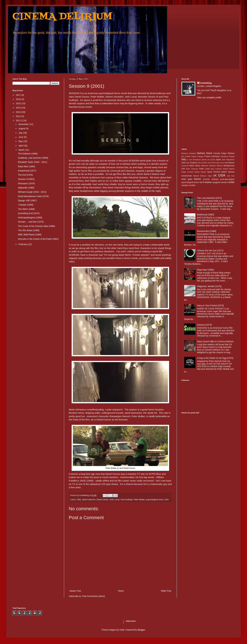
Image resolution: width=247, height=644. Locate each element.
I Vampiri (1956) (26, 205)
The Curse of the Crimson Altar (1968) (37, 226)
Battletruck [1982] (205, 215)
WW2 (184, 179)
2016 (19, 99)
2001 (79, 500)
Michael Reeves (216, 166)
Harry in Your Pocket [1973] (210, 306)
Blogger (141, 630)
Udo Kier (231, 176)
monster (206, 179)
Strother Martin (220, 172)
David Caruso (102, 500)
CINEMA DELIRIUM (62, 17)
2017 (19, 95)
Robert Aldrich (229, 169)
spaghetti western (220, 182)
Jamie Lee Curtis (208, 160)
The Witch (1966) (26, 209)
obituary (215, 179)
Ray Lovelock (216, 169)
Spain (210, 172)
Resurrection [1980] (207, 231)
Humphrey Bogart (227, 156)
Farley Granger (198, 156)
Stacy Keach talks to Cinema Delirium (215, 341)
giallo (190, 179)
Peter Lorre (204, 169)
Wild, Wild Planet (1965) (30, 235)
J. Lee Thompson (194, 160)
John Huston (202, 163)
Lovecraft (185, 166)
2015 (19, 103)
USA (167, 500)
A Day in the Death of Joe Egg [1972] (215, 358)
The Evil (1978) (25, 175)
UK (215, 176)
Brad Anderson (89, 500)
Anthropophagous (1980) (30, 218)
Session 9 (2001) (26, 179)
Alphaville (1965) (26, 188)
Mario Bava (195, 166)
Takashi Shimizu (200, 176)
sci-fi (202, 182)
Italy (184, 159)
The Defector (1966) (28, 154)
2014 (19, 108)
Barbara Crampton (189, 153)
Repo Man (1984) (26, 166)
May (21, 141)
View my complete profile (209, 98)
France (208, 156)
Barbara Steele (205, 153)
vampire (185, 185)
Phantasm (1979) (26, 183)
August (22, 128)
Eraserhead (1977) (27, 171)
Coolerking (206, 83)
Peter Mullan (139, 500)
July (21, 133)
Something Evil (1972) (29, 213)
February (23, 244)
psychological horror (155, 500)
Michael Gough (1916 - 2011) (32, 192)
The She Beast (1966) (29, 230)
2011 (19, 120)
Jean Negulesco (228, 160)
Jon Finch (212, 163)
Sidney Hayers (200, 172)
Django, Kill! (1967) (27, 200)
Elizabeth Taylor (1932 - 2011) (33, 162)
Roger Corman (187, 172)
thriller (232, 182)
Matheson (205, 166)
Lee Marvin (230, 163)
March (22, 150)
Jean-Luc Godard (189, 163)
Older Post (166, 591)
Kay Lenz (220, 163)
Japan (218, 160)
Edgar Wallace (228, 153)
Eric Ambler (186, 156)
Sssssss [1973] (204, 325)
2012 (19, 116)
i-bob (122, 630)
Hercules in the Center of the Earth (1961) (38, 239)
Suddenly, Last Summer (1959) (33, 158)
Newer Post (75, 591)
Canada (217, 153)
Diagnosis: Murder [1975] (209, 286)
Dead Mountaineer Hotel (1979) (33, 196)
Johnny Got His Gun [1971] (210, 251)
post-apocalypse (227, 179)
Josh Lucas (115, 500)
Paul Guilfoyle (127, 500)
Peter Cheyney (192, 169)
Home (121, 591)
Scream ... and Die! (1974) (31, 222)
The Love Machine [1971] (209, 198)
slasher (208, 182)
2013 (19, 112)
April (21, 146)
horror (198, 179)
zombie (192, 185)
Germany (216, 156)
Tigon (210, 176)
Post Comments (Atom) (94, 596)
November (24, 124)
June (21, 137)
